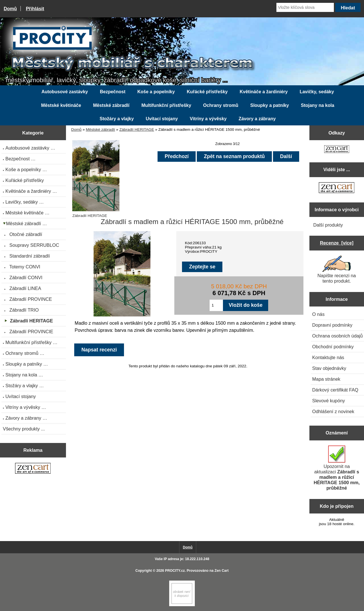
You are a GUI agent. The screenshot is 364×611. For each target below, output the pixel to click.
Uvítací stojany (162, 119)
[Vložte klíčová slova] (305, 7)
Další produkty (328, 225)
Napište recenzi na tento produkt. (337, 270)
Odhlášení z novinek (333, 411)
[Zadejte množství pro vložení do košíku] (216, 305)
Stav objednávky (329, 368)
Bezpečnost (113, 92)
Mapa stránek (326, 379)
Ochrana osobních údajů (338, 336)
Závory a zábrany (257, 119)
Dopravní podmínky (332, 325)
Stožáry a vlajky (117, 119)
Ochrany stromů (221, 105)
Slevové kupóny (329, 401)
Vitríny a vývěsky (208, 119)
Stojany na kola (318, 105)
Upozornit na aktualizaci (337, 468)
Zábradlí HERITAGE (137, 130)
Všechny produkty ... (24, 429)
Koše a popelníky (156, 92)
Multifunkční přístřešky (166, 105)
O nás (318, 314)
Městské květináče (61, 105)
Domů (10, 9)
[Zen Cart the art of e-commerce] (33, 469)
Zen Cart (222, 571)
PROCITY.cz (175, 571)
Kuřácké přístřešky (207, 92)
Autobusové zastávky (65, 92)
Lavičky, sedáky (317, 92)
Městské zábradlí (101, 130)
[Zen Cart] (182, 605)
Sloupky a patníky (270, 105)
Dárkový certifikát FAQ (335, 390)
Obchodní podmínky (333, 347)
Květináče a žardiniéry (264, 92)
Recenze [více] (337, 243)
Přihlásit (35, 9)
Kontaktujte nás (328, 357)
